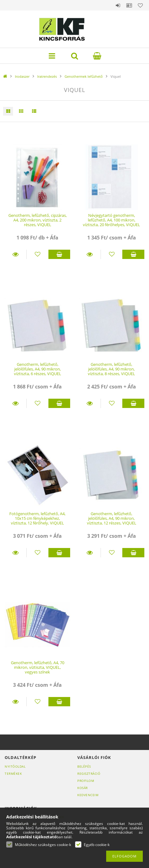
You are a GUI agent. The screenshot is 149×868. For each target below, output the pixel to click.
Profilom (86, 781)
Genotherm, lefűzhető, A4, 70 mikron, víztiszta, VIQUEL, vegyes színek (38, 667)
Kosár (83, 788)
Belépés (118, 5)
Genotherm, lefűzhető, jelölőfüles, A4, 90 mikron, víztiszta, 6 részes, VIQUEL (38, 369)
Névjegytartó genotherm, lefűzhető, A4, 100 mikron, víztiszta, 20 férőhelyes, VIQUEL (111, 220)
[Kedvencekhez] (37, 254)
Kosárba (59, 254)
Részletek (16, 254)
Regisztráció (89, 774)
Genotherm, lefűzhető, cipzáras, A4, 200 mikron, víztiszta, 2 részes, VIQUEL (38, 220)
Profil (129, 5)
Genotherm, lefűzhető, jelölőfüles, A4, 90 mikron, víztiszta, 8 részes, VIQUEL (111, 369)
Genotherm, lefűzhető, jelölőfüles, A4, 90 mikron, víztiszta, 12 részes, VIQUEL (112, 518)
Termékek (13, 774)
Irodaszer (22, 76)
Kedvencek (140, 5)
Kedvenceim (88, 795)
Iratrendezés (47, 76)
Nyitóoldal (15, 766)
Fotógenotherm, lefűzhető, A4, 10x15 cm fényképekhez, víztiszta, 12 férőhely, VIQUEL (37, 518)
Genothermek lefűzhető (84, 76)
